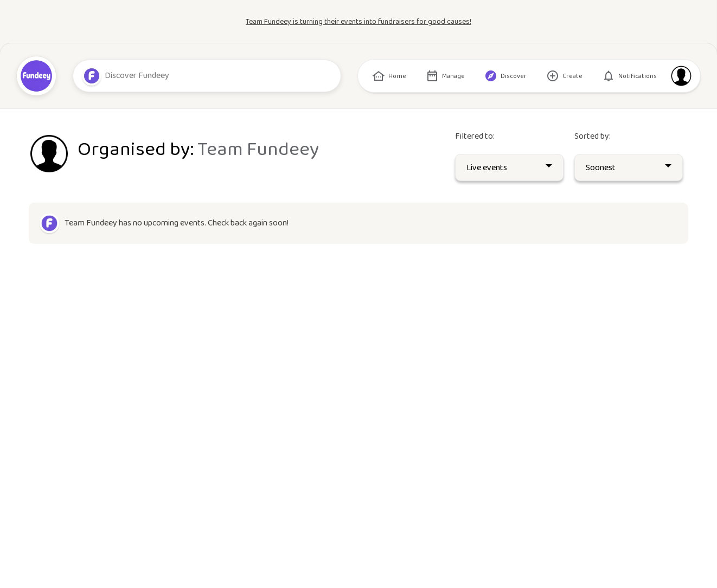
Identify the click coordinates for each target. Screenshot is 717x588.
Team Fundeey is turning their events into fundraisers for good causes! (358, 22)
